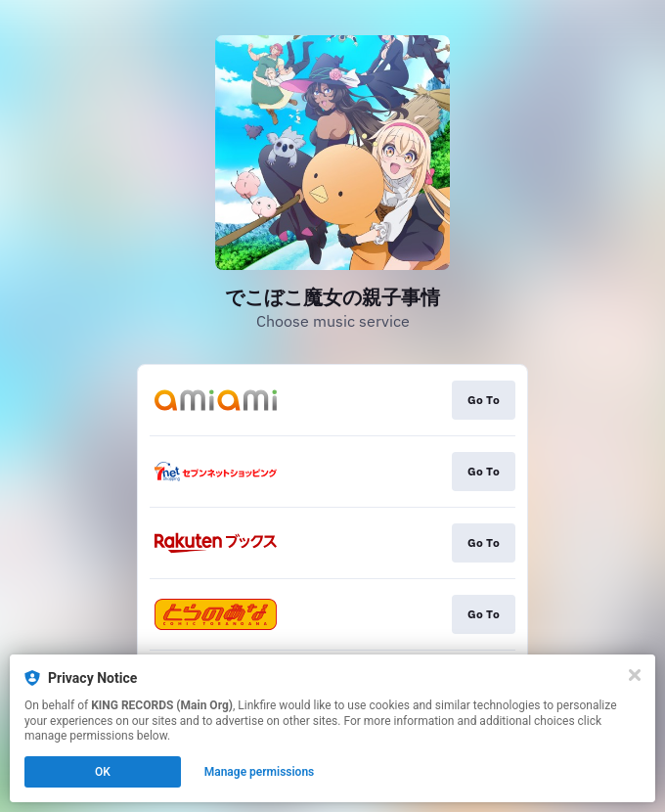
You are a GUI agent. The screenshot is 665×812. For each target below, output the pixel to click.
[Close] (635, 675)
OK (103, 772)
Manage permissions (260, 772)
